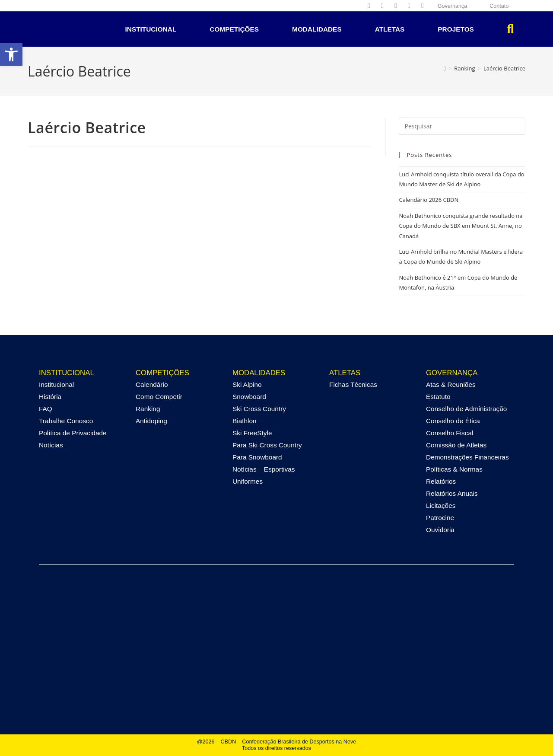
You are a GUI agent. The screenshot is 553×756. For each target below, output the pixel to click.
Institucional (151, 29)
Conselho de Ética (453, 421)
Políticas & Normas (454, 469)
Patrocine (440, 518)
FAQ (46, 409)
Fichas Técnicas (353, 384)
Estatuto (438, 397)
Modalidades (317, 29)
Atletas (390, 29)
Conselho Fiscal (450, 433)
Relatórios (441, 481)
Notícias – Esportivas (264, 469)
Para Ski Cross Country (267, 445)
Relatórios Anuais (452, 493)
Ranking (148, 409)
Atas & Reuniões (451, 384)
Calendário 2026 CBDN (429, 200)
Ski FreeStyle (252, 433)
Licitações (441, 506)
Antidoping (151, 421)
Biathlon (245, 421)
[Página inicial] (445, 68)
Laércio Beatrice (504, 68)
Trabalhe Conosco (66, 421)
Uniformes (248, 481)
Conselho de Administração (466, 409)
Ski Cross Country (259, 409)
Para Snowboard (257, 457)
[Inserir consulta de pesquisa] (462, 126)
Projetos (456, 29)
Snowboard (249, 397)
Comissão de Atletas (456, 445)
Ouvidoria (440, 530)
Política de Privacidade (73, 433)
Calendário (152, 384)
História (50, 397)
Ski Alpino (247, 384)
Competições (234, 29)
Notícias (51, 445)
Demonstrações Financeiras (467, 457)
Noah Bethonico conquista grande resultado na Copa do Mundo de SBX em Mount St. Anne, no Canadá (461, 226)
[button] (11, 54)
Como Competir (159, 397)
